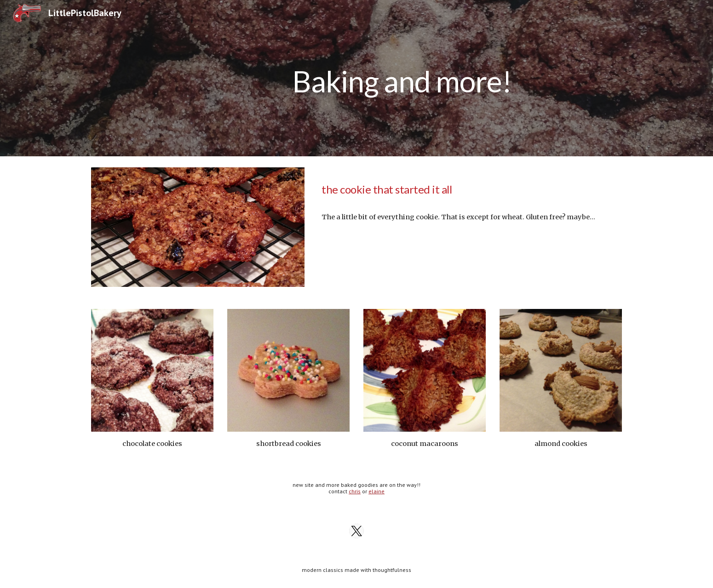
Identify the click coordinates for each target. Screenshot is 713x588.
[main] (402, 78)
